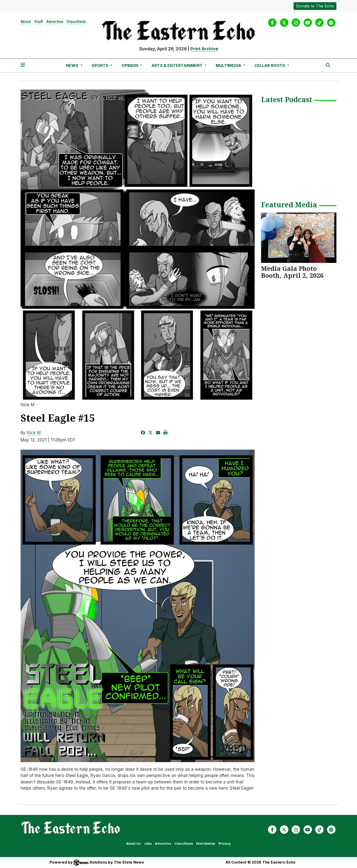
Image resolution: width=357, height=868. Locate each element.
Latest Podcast (287, 100)
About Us (134, 844)
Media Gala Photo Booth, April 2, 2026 (292, 272)
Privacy (225, 844)
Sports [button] (101, 65)
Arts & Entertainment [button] (178, 65)
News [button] (73, 65)
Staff (39, 22)
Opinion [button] (130, 65)
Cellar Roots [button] (270, 65)
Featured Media (289, 205)
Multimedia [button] (229, 65)
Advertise (55, 22)
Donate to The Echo (315, 6)
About (26, 22)
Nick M (34, 433)
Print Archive (204, 49)
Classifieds (76, 22)
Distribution (206, 844)
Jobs (148, 844)
